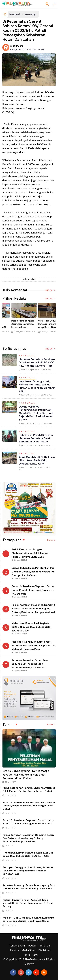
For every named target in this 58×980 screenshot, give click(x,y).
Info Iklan (46, 946)
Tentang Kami (17, 946)
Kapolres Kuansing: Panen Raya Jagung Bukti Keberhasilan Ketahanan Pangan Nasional (29, 887)
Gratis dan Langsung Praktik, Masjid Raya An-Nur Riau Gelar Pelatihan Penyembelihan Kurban (26, 775)
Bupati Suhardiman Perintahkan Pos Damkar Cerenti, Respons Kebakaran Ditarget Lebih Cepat (29, 806)
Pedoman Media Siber (23, 950)
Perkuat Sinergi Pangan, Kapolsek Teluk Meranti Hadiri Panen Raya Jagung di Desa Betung (28, 903)
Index (51, 290)
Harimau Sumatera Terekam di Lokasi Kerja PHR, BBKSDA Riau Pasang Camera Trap (37, 362)
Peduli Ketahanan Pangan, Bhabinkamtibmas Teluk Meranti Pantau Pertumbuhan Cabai (29, 789)
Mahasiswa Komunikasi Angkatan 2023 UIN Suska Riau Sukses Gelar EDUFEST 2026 (28, 854)
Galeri (3, 931)
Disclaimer (44, 950)
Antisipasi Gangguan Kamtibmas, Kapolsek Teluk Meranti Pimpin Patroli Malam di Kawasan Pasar (28, 871)
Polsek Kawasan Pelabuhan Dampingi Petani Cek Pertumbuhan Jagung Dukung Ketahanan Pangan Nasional (28, 838)
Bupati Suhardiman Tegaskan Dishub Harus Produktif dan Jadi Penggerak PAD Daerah (28, 822)
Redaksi (33, 946)
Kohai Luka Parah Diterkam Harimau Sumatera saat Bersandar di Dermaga (36, 438)
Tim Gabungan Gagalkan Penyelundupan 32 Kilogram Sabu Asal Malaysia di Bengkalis (16, 327)
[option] (16, 319)
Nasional (14, 14)
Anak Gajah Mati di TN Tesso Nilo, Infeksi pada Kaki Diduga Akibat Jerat (37, 460)
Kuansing (30, 14)
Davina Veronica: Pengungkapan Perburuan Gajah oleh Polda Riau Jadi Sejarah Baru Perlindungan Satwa (36, 413)
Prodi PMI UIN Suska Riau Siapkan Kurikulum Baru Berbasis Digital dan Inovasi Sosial (28, 919)
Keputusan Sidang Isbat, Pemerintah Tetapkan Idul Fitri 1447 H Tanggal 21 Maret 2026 (37, 386)
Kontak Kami (30, 955)
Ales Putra (17, 46)
